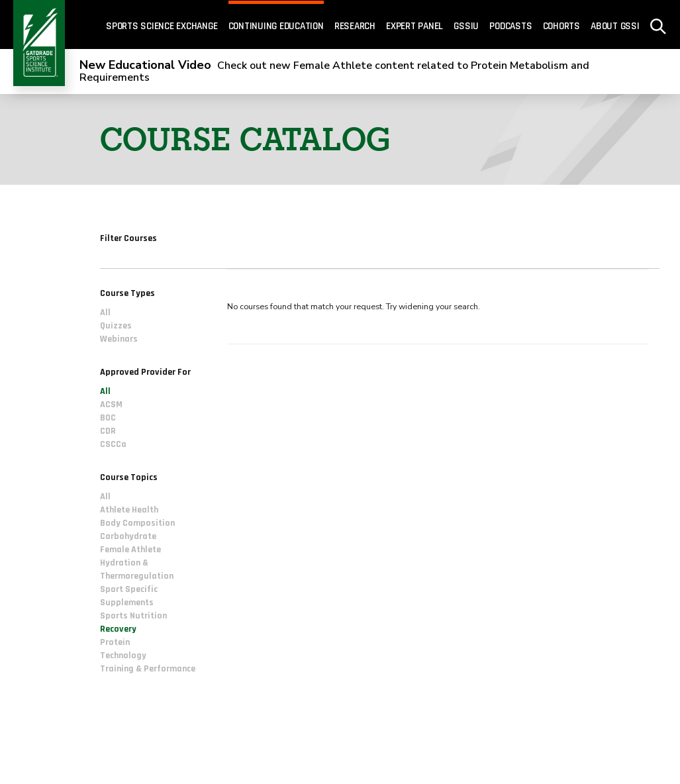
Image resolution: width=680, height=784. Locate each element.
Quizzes (116, 326)
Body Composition (137, 524)
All (105, 313)
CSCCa (113, 445)
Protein (115, 643)
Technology (123, 656)
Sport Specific (129, 590)
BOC (108, 418)
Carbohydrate (128, 537)
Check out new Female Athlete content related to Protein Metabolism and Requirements (334, 72)
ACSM (111, 405)
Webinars (119, 339)
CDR (108, 432)
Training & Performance (148, 669)
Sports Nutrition (133, 616)
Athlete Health (129, 511)
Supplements (127, 603)
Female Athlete (130, 550)
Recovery (118, 630)
